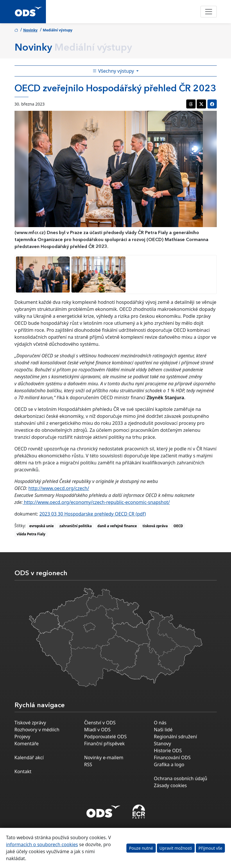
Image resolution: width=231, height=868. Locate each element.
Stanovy (163, 744)
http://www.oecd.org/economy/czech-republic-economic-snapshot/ (96, 502)
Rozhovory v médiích (37, 730)
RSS (88, 764)
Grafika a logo (169, 764)
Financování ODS (172, 758)
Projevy (23, 737)
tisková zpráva (155, 526)
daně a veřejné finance (117, 526)
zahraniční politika (76, 526)
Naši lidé (163, 730)
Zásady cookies (170, 785)
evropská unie (42, 526)
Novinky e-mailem (104, 758)
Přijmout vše (210, 848)
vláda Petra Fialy (31, 534)
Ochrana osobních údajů (181, 778)
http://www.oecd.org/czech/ (59, 488)
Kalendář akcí (29, 758)
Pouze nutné (141, 848)
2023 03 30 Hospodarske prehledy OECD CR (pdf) (93, 514)
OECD (178, 526)
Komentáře (27, 744)
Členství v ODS (100, 723)
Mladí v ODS (97, 730)
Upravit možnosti (176, 848)
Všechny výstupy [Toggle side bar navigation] (114, 71)
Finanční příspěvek (105, 744)
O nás (160, 723)
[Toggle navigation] (209, 12)
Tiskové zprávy (30, 723)
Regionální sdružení (176, 737)
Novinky (31, 30)
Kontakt (23, 771)
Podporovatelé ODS (106, 737)
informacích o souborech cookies (42, 844)
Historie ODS (168, 751)
